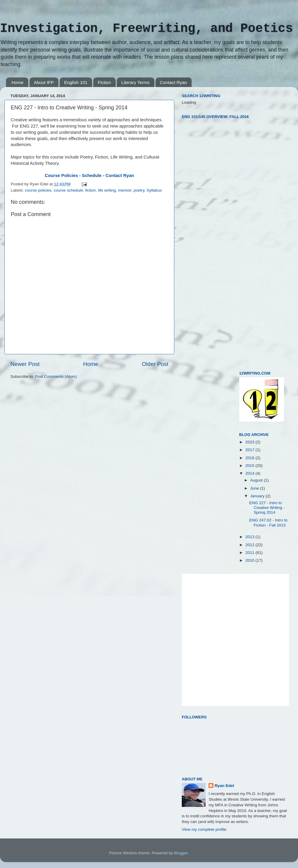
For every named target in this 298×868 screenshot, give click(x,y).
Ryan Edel (224, 786)
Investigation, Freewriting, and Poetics (146, 29)
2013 (250, 537)
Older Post (155, 364)
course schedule (68, 190)
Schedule (92, 176)
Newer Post (25, 364)
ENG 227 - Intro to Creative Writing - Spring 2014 (267, 508)
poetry (139, 190)
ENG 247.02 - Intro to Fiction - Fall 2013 (268, 522)
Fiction (104, 82)
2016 (250, 458)
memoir (125, 190)
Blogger (181, 853)
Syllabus (154, 190)
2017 (250, 450)
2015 (250, 466)
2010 (250, 560)
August (257, 480)
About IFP (44, 82)
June (255, 488)
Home (18, 82)
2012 (250, 545)
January (258, 496)
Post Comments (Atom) (56, 376)
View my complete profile (204, 829)
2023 (250, 442)
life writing (107, 190)
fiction (90, 190)
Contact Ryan (174, 82)
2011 (250, 553)
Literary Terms (135, 82)
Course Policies (61, 176)
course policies (38, 190)
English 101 (76, 82)
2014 (250, 473)
